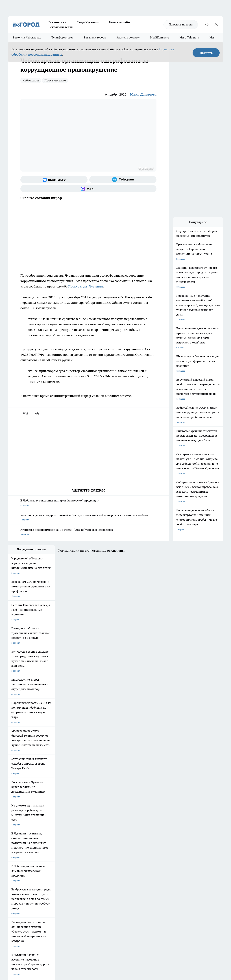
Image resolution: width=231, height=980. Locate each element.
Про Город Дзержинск (50, 844)
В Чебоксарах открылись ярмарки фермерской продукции (88, 503)
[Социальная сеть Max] (88, 189)
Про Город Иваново (142, 835)
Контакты (104, 861)
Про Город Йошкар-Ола (82, 835)
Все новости (57, 22)
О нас (56, 861)
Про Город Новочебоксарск (22, 835)
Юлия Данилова (143, 94)
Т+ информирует (62, 37)
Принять (206, 53)
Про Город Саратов (141, 839)
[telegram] (38, 414)
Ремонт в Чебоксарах (27, 37)
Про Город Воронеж (111, 835)
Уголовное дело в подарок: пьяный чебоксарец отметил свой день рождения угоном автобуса (88, 518)
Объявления (14, 865)
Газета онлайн (119, 22)
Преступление (55, 80)
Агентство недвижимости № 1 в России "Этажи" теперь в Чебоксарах (88, 532)
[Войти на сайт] (216, 25)
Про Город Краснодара (112, 844)
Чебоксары (31, 80)
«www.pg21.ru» (33, 877)
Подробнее (120, 922)
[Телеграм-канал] (123, 180)
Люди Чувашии (88, 22)
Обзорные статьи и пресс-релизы (116, 865)
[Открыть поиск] (207, 25)
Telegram (12, 861)
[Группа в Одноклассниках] (175, 840)
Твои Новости (46, 835)
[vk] (26, 414)
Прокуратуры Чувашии (86, 286)
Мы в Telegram (189, 37)
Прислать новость (181, 24)
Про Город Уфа (108, 839)
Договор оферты (62, 865)
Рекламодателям (61, 27)
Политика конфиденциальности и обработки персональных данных (42, 928)
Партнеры (104, 870)
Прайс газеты (15, 870)
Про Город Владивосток (82, 844)
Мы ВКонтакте (160, 37)
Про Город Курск (47, 839)
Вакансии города (95, 37)
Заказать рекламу (128, 37)
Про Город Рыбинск (80, 839)
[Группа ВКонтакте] (54, 180)
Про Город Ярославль (19, 839)
